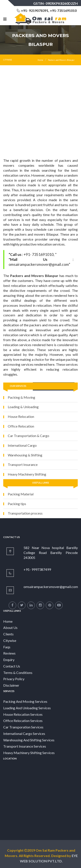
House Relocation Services (23, 714)
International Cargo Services (24, 733)
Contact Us (12, 666)
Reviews (9, 653)
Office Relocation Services (23, 721)
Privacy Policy (14, 679)
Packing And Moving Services (25, 701)
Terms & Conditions (18, 673)
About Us (10, 628)
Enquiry (9, 660)
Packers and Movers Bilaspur (61, 60)
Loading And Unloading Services (27, 708)
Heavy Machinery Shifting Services (29, 753)
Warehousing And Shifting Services (29, 740)
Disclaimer (11, 685)
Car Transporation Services (23, 727)
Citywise (10, 640)
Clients (8, 634)
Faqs (7, 647)
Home (40, 60)
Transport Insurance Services (25, 746)
